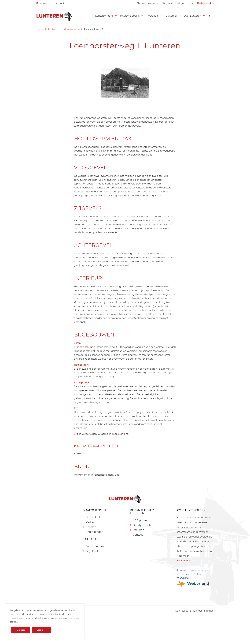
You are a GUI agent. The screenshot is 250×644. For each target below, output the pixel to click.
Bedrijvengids (205, 3)
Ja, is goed (20, 630)
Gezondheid (94, 518)
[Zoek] (209, 16)
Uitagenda (167, 3)
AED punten (141, 520)
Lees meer (42, 630)
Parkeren (139, 530)
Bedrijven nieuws (185, 3)
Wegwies (153, 3)
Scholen (91, 527)
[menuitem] (141, 3)
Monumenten (72, 29)
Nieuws (141, 3)
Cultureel (54, 29)
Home (40, 29)
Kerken (90, 522)
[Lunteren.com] (54, 16)
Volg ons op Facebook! (52, 3)
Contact (138, 535)
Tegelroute (93, 551)
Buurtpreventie (143, 525)
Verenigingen (95, 532)
